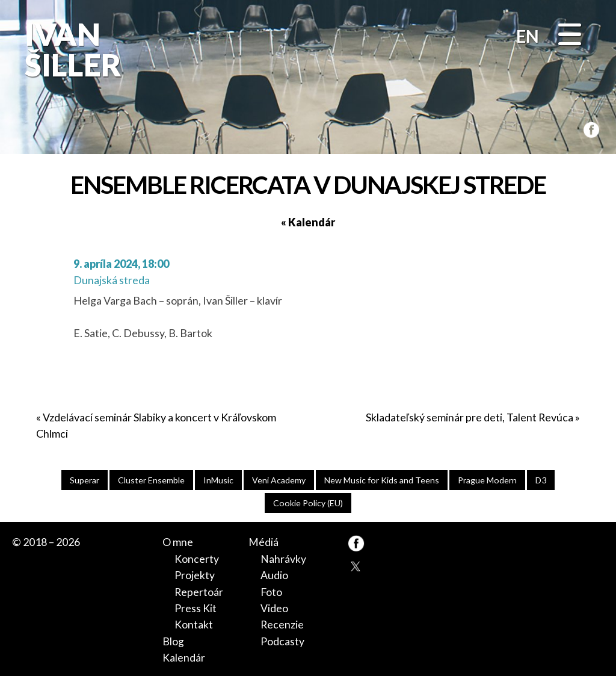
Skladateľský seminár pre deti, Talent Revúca (470, 417)
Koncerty (197, 559)
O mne (178, 542)
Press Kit (196, 607)
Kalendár (184, 656)
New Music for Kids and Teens (381, 480)
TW (356, 566)
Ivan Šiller (71, 49)
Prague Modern (488, 480)
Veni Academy (278, 480)
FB (589, 128)
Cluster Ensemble (150, 480)
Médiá (263, 542)
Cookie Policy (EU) (308, 503)
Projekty (195, 575)
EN (528, 36)
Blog (173, 639)
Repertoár (199, 591)
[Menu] (570, 36)
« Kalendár (308, 222)
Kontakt (194, 623)
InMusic (218, 480)
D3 (543, 480)
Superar (83, 480)
